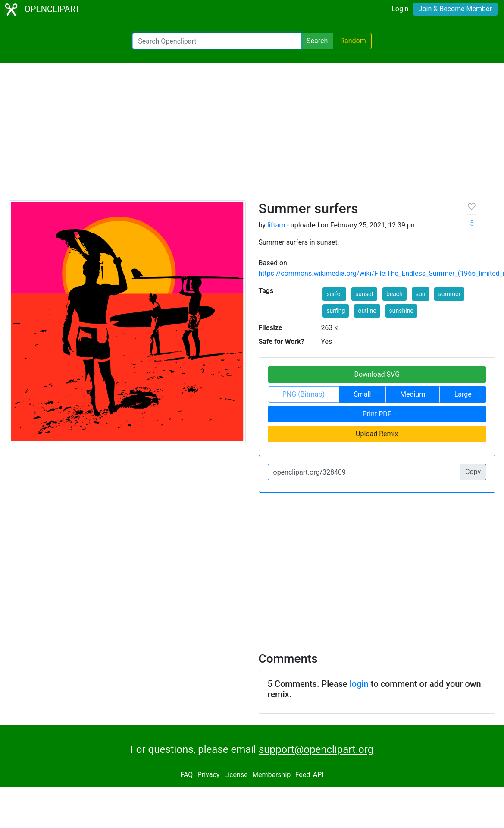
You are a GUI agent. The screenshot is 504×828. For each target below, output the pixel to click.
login (359, 684)
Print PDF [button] (377, 414)
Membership (271, 775)
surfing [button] (336, 311)
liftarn (276, 225)
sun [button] (421, 294)
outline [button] (367, 311)
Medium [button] (413, 394)
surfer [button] (334, 294)
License (236, 775)
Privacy (209, 775)
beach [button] (394, 294)
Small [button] (362, 394)
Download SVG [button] (377, 374)
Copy (473, 472)
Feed (303, 775)
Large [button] (463, 394)
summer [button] (449, 294)
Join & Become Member (455, 9)
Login (400, 9)
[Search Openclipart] (217, 41)
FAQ (186, 775)
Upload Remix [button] (377, 434)
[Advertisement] (252, 135)
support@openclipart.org (316, 749)
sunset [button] (364, 294)
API (318, 775)
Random (353, 41)
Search (317, 41)
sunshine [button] (401, 311)
